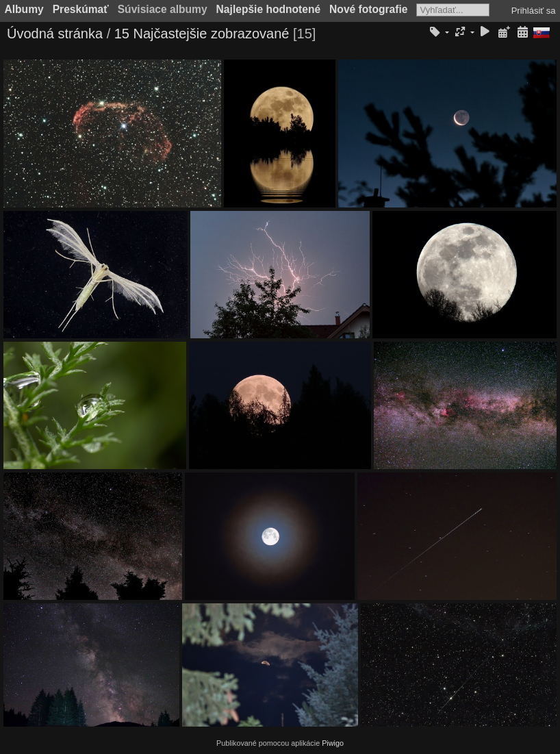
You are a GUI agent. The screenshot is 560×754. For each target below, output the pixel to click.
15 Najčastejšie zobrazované (202, 34)
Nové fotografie (368, 9)
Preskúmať (81, 9)
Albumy (24, 9)
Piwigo (333, 743)
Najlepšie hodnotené (269, 9)
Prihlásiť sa (534, 11)
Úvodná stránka (55, 34)
